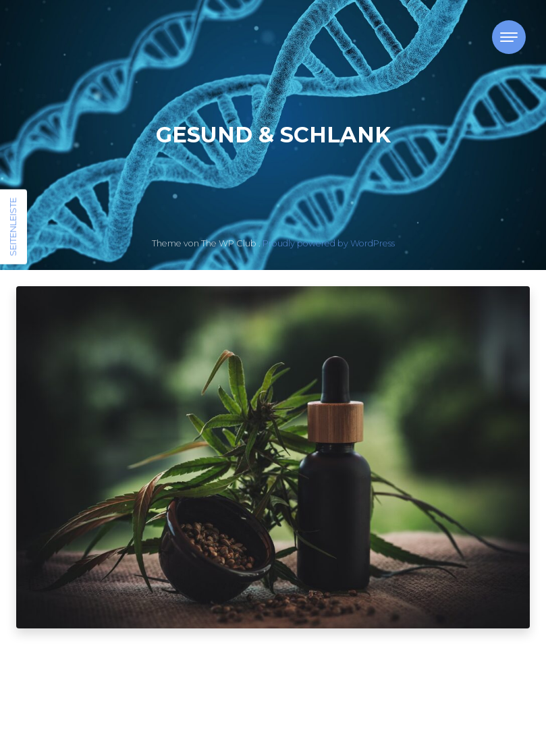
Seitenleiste (13, 227)
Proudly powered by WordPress (329, 243)
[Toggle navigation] (509, 37)
